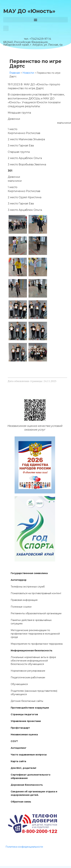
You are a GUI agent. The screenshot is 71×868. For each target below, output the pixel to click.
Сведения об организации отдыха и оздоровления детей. (34, 793)
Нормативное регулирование (28, 671)
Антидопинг (19, 748)
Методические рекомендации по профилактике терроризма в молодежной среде (35, 634)
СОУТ (14, 741)
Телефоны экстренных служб (28, 587)
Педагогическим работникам (28, 677)
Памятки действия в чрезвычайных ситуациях (31, 622)
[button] (35, 20)
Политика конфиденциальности (24, 847)
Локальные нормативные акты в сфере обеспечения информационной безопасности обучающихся (33, 661)
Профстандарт (20, 728)
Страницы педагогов (24, 714)
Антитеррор (19, 580)
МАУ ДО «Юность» (29, 11)
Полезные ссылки (21, 607)
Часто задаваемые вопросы (29, 755)
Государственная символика (29, 573)
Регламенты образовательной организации (36, 613)
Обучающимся (19, 684)
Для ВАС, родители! (23, 768)
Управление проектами (26, 721)
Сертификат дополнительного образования (31, 776)
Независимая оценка (24, 734)
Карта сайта (18, 761)
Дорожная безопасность (27, 785)
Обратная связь (21, 802)
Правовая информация (24, 600)
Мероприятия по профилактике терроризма (37, 644)
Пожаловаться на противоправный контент (36, 593)
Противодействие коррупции (30, 708)
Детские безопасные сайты (27, 701)
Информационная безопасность (32, 651)
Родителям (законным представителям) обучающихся (34, 693)
